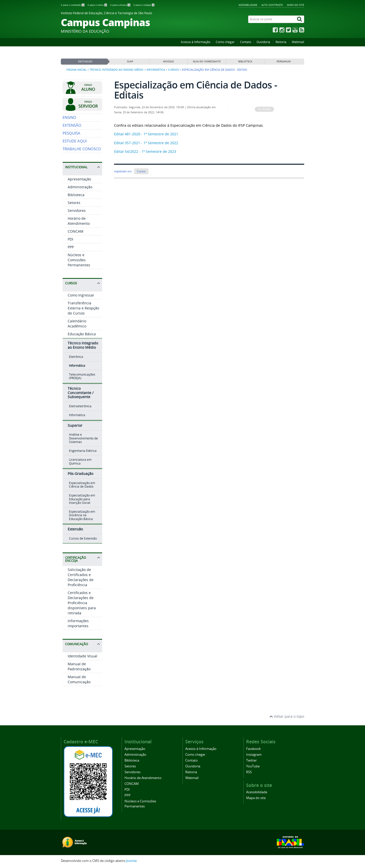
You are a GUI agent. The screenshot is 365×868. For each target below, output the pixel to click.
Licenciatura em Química (80, 461)
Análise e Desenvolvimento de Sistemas (83, 438)
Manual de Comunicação (79, 679)
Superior (75, 425)
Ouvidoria (263, 42)
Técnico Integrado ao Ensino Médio (117, 70)
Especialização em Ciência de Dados (82, 485)
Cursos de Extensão (83, 538)
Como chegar (225, 42)
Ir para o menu (98, 5)
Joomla (131, 861)
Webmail (298, 42)
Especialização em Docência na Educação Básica (82, 515)
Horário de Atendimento (79, 221)
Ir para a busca (121, 5)
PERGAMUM (284, 61)
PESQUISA (71, 133)
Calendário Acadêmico (77, 324)
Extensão (75, 529)
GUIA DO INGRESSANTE (207, 61)
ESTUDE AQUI (75, 141)
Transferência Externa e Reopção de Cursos (83, 308)
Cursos (174, 70)
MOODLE (168, 61)
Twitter (251, 760)
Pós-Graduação (80, 474)
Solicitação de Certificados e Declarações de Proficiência (81, 577)
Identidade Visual (83, 656)
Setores (74, 203)
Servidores (77, 210)
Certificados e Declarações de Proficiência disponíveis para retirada (82, 603)
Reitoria (281, 42)
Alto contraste (272, 5)
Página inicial (77, 70)
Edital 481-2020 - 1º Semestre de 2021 (146, 134)
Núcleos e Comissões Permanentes (79, 260)
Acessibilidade (248, 5)
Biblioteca (76, 195)
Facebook (253, 749)
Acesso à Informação (196, 42)
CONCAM (76, 231)
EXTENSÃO (72, 125)
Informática (156, 70)
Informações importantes (78, 623)
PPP (71, 247)
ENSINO (69, 117)
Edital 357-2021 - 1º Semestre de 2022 (146, 143)
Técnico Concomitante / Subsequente (81, 393)
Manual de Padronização (79, 666)
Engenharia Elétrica (83, 451)
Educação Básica (82, 334)
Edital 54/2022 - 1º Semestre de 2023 (145, 151)
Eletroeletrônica (80, 406)
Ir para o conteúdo (73, 5)
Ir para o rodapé (144, 5)
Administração (80, 187)
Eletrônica (76, 357)
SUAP (130, 61)
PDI (70, 239)
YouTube (253, 766)
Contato (246, 42)
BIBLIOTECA (245, 61)
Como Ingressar (81, 295)
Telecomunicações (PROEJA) (82, 376)
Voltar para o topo (287, 716)
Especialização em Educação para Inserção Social (82, 499)
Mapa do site (296, 5)
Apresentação (79, 179)
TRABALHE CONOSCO (82, 149)
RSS (249, 772)
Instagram (254, 755)
